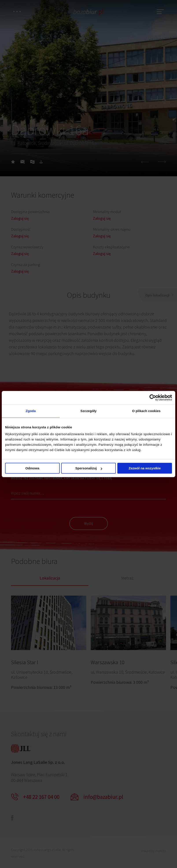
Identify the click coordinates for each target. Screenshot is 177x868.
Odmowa (32, 468)
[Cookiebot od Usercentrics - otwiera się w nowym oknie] (153, 398)
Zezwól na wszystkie (145, 468)
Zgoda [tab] (31, 411)
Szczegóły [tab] (88, 411)
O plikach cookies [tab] (146, 411)
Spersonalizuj (89, 468)
